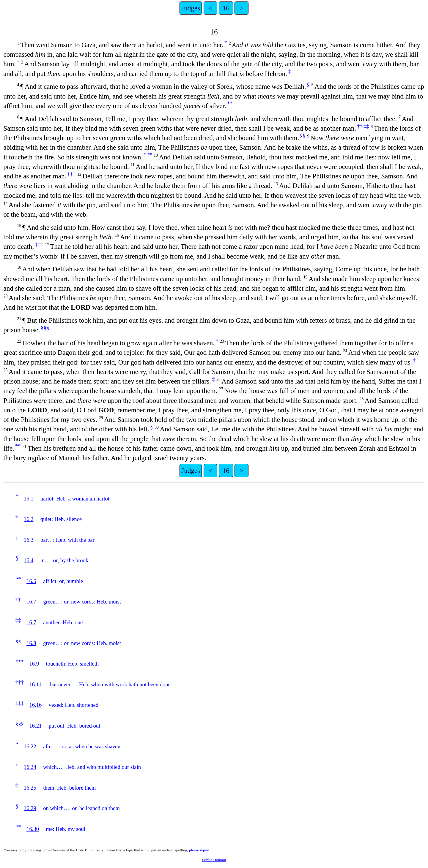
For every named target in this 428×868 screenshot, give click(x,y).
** (230, 103)
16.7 (31, 602)
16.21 (35, 726)
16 (226, 8)
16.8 (31, 643)
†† (360, 126)
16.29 (30, 808)
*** (148, 155)
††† (71, 174)
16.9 (34, 664)
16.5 (31, 581)
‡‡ (366, 126)
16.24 (30, 767)
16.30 (33, 829)
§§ (303, 136)
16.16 (35, 705)
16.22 (30, 746)
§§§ (45, 328)
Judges (191, 8)
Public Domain (214, 860)
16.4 (29, 560)
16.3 (29, 540)
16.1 (29, 499)
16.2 (29, 519)
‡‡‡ (39, 244)
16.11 (35, 684)
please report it (201, 850)
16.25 (30, 788)
